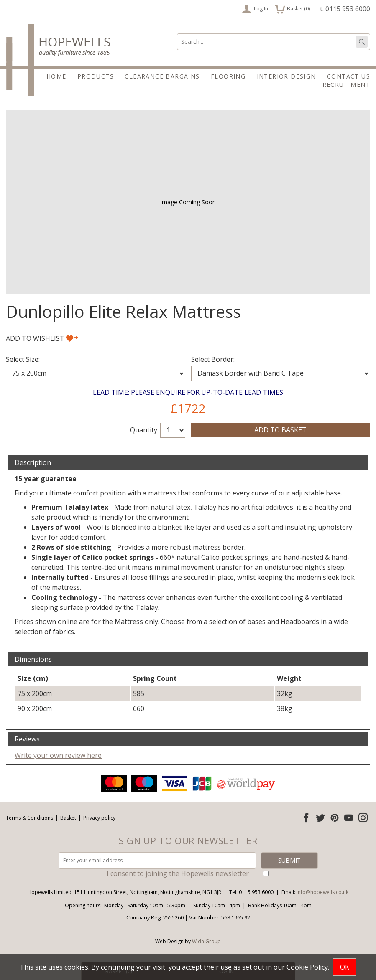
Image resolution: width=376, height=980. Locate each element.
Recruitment (346, 85)
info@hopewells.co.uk (322, 892)
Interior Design (286, 76)
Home (56, 76)
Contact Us (349, 76)
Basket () (292, 9)
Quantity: (144, 430)
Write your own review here (58, 755)
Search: (177, 34)
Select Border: (213, 359)
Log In (255, 9)
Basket (68, 818)
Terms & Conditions (29, 818)
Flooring (228, 76)
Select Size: (23, 359)
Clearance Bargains (162, 76)
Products (96, 76)
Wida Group (206, 941)
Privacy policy (99, 818)
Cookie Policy (307, 967)
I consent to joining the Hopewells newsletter (178, 873)
